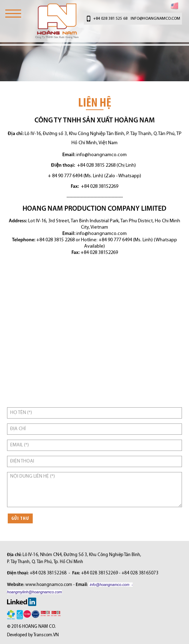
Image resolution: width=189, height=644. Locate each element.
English (175, 6)
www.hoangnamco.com (49, 585)
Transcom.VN (46, 635)
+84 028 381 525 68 (110, 19)
